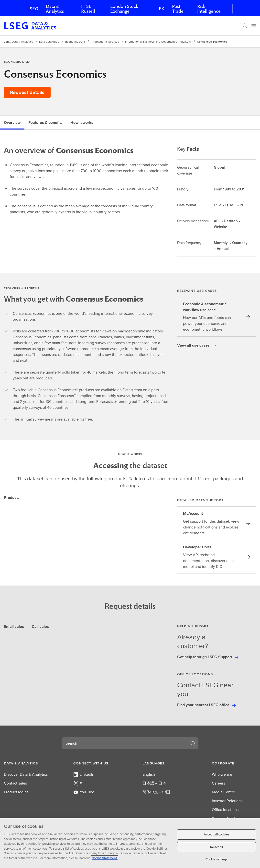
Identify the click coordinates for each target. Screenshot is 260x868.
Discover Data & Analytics (26, 774)
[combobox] (124, 743)
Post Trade (178, 9)
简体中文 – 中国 (156, 792)
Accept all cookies (217, 834)
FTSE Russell (88, 9)
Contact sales (15, 783)
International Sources (105, 41)
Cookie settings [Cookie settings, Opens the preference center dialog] (217, 859)
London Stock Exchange (124, 9)
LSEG (33, 9)
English (149, 774)
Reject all (217, 847)
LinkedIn (84, 774)
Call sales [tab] (40, 627)
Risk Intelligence (209, 9)
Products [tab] (12, 498)
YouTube (84, 792)
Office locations (225, 810)
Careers (218, 783)
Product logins (16, 792)
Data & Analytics (55, 9)
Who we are (222, 774)
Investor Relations (227, 801)
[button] (26, 763)
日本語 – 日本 (154, 783)
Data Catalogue (49, 41)
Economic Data (75, 41)
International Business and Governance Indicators (158, 41)
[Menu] (254, 26)
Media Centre (223, 792)
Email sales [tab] (14, 627)
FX (162, 9)
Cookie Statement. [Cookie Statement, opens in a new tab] (105, 858)
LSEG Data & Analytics (18, 41)
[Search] (245, 26)
